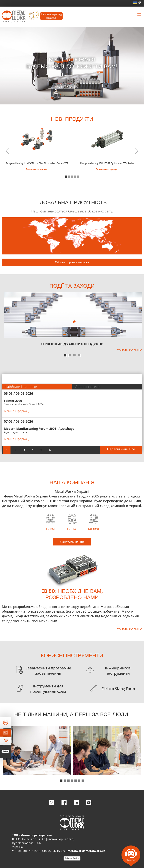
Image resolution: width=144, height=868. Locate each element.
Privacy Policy (72, 858)
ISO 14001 (72, 529)
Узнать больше (130, 350)
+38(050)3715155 (27, 851)
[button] (66, 177)
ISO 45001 (94, 529)
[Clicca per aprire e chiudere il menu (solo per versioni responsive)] (139, 14)
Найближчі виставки (21, 387)
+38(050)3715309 (53, 851)
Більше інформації (17, 411)
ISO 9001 (50, 529)
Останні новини (88, 387)
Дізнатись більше (72, 542)
